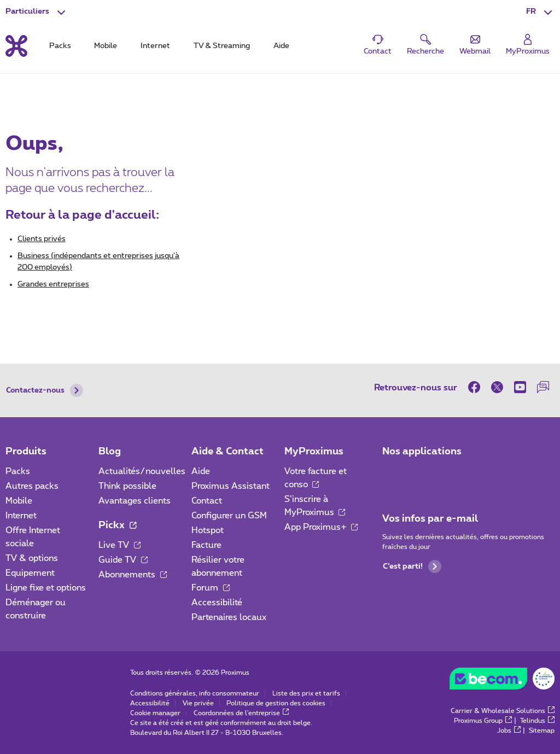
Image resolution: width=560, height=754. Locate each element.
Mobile (19, 501)
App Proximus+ (321, 527)
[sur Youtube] (520, 387)
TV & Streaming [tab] (222, 46)
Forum (211, 588)
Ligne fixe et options (46, 588)
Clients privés (42, 239)
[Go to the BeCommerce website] (502, 681)
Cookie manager (155, 713)
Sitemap (542, 730)
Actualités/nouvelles (142, 471)
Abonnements (133, 575)
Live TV (119, 545)
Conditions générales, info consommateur (195, 693)
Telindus (537, 721)
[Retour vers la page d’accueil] (16, 46)
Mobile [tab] (106, 46)
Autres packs (32, 486)
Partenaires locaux (229, 617)
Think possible (127, 486)
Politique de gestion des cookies (276, 703)
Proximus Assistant (231, 486)
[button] (540, 12)
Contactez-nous (45, 390)
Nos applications (422, 452)
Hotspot (208, 530)
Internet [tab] (155, 46)
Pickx (117, 525)
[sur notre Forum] (543, 387)
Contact (207, 501)
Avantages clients (135, 501)
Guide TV (123, 560)
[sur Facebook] (477, 387)
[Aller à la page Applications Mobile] (392, 475)
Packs (18, 471)
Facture (206, 545)
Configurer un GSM (229, 516)
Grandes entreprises (53, 284)
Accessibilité (217, 603)
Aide (201, 471)
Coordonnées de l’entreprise (241, 713)
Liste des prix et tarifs (306, 693)
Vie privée (198, 703)
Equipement (30, 573)
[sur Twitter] (497, 387)
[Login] (528, 45)
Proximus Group (483, 721)
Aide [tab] (281, 46)
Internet (21, 516)
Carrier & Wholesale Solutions (503, 711)
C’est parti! (412, 566)
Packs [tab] (60, 46)
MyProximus (314, 452)
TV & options (32, 558)
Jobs (509, 730)
